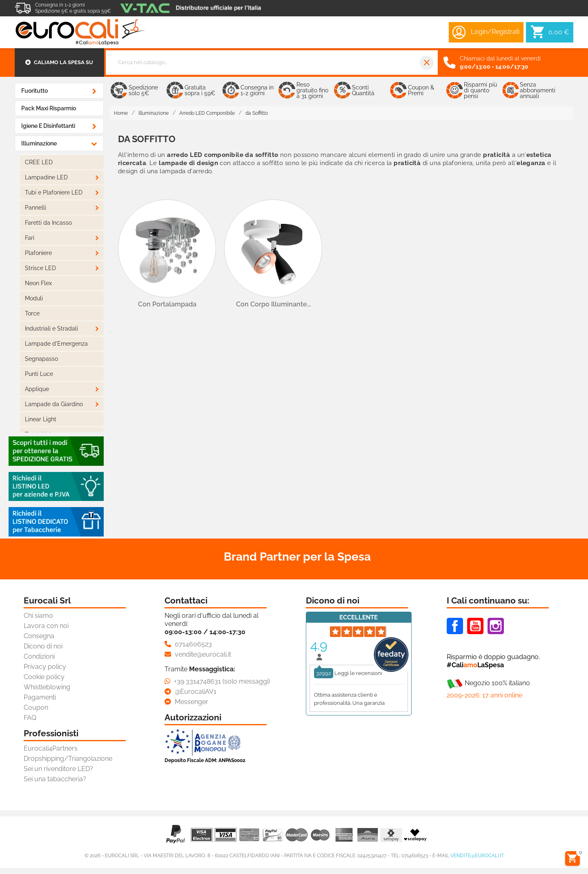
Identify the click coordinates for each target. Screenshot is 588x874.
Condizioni (39, 656)
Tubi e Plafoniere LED (54, 192)
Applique (37, 389)
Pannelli (36, 208)
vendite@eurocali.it (477, 856)
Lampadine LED (46, 177)
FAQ (30, 718)
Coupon (36, 707)
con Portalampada (167, 304)
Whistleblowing (47, 687)
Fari (30, 238)
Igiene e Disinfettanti (48, 126)
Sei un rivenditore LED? (58, 769)
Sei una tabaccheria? (55, 779)
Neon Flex (38, 283)
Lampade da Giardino (54, 404)
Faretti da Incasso (48, 223)
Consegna (39, 636)
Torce (32, 313)
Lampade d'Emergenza (56, 344)
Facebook (455, 626)
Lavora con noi (46, 626)
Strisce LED (40, 268)
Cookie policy (44, 677)
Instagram (496, 626)
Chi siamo (38, 616)
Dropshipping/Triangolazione (68, 759)
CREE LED (39, 162)
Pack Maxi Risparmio (49, 108)
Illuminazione (39, 143)
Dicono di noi (43, 646)
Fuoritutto (35, 91)
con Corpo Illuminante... (273, 304)
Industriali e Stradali (51, 329)
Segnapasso (41, 359)
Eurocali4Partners (51, 748)
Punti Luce (39, 374)
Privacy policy (45, 667)
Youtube (475, 626)
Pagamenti (40, 697)
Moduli (34, 298)
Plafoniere (38, 253)
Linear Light (41, 419)
